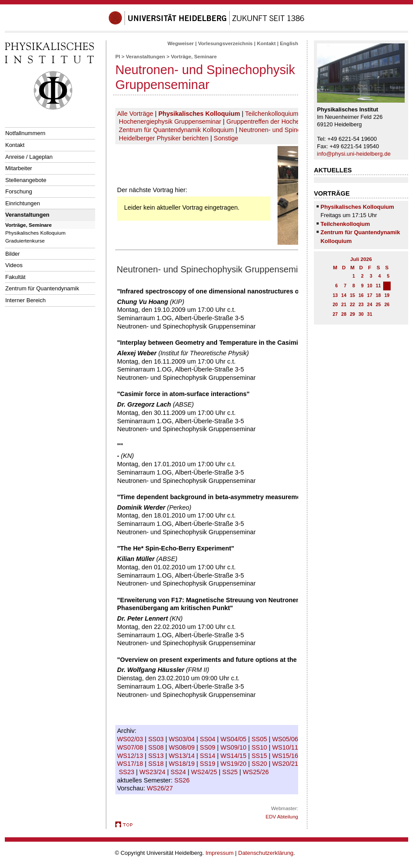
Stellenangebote (26, 180)
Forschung (19, 191)
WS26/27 (161, 788)
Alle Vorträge (135, 114)
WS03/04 (183, 739)
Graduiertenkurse (25, 241)
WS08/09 (183, 747)
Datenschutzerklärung (266, 853)
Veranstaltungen (27, 215)
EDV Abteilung (282, 817)
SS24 (179, 772)
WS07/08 (131, 747)
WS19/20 (234, 764)
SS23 (127, 772)
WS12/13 (131, 756)
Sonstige (226, 138)
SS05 (260, 739)
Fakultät (15, 277)
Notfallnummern (25, 133)
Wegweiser (181, 43)
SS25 (231, 772)
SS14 (208, 756)
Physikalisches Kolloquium (35, 233)
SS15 (260, 756)
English (289, 43)
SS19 (208, 764)
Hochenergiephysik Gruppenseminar (170, 121)
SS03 (157, 739)
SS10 (260, 747)
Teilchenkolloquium (272, 114)
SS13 (157, 756)
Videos (14, 265)
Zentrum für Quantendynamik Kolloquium (176, 130)
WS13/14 (183, 756)
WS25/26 (257, 772)
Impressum (220, 853)
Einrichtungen (23, 203)
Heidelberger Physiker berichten (164, 138)
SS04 (208, 739)
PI (118, 57)
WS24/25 (205, 772)
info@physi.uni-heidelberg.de (354, 154)
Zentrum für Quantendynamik (42, 288)
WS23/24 (153, 772)
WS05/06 (286, 739)
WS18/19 (183, 764)
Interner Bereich (25, 300)
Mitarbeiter (19, 168)
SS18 (157, 764)
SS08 (157, 747)
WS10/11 (286, 747)
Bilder (12, 254)
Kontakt (15, 145)
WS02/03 (131, 739)
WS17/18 (131, 764)
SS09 (208, 747)
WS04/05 (234, 739)
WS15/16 (286, 756)
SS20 (260, 764)
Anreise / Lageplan (29, 157)
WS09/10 (234, 747)
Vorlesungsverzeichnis (226, 43)
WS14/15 (234, 756)
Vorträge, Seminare (28, 225)
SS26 (183, 780)
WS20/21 (286, 764)
